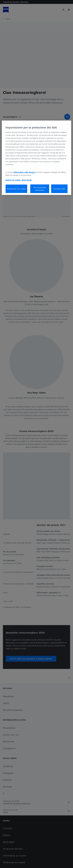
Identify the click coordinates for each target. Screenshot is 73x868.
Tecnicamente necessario (40, 189)
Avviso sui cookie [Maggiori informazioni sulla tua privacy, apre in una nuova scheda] (13, 180)
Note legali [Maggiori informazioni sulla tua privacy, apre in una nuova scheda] (27, 180)
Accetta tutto (59, 189)
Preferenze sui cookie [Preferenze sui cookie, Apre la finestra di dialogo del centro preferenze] (16, 189)
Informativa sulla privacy (24, 172)
